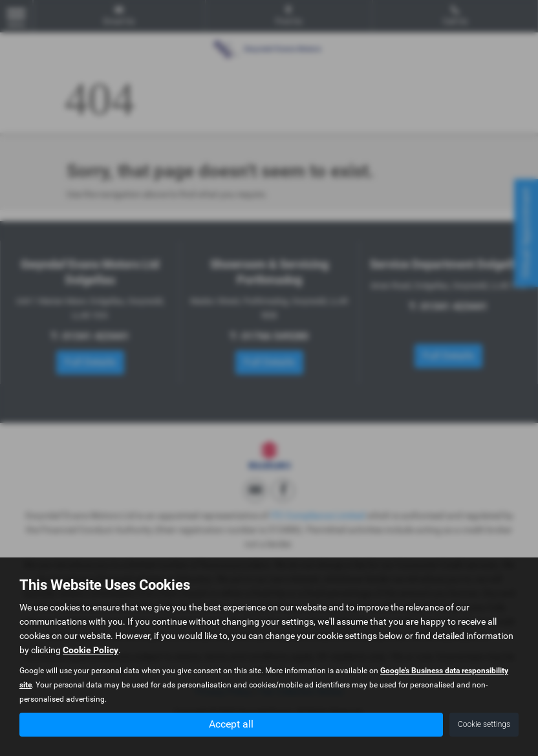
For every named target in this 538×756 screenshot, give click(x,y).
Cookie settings (484, 724)
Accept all (231, 724)
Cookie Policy (91, 650)
